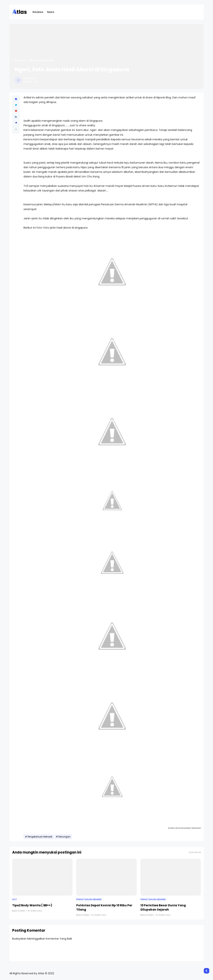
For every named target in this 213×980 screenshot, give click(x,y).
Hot (15, 900)
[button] (16, 129)
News (51, 12)
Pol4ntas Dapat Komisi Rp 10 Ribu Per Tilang (104, 907)
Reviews (38, 12)
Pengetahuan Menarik (41, 61)
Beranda (20, 61)
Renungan (64, 837)
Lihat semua (195, 852)
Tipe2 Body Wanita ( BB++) (32, 905)
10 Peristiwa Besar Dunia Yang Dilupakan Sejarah (163, 907)
